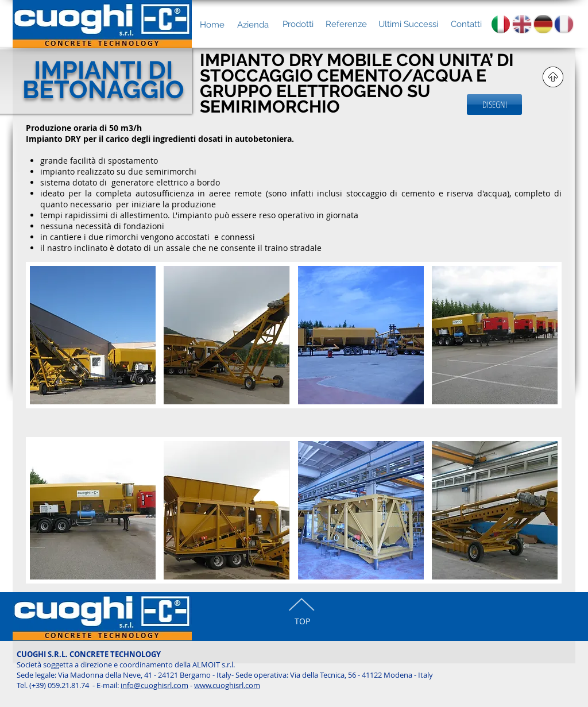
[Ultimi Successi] (408, 24)
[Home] (212, 25)
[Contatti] (466, 24)
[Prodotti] (298, 24)
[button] (93, 349)
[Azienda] (253, 25)
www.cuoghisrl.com (227, 685)
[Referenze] (346, 24)
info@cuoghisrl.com (154, 685)
